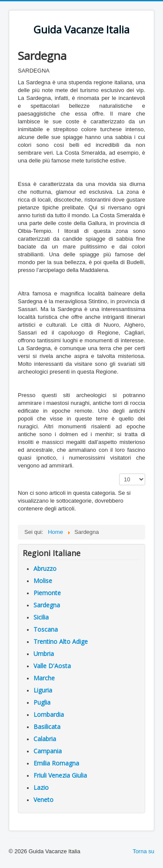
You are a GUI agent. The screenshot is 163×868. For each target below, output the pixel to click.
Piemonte (47, 593)
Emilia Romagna (56, 763)
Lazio (41, 787)
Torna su (143, 851)
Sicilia (41, 617)
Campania (48, 751)
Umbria (44, 654)
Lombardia (49, 714)
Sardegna (47, 605)
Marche (44, 678)
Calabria (45, 739)
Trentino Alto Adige (61, 641)
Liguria (43, 690)
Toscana (46, 629)
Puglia (42, 702)
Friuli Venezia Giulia (60, 775)
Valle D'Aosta (52, 666)
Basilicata (47, 727)
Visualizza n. (119, 474)
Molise (43, 581)
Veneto (43, 800)
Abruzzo (45, 568)
